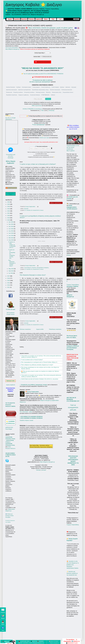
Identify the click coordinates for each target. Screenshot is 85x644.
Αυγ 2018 (11, 231)
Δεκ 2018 (11, 222)
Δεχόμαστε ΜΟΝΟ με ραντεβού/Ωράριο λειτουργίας (73, 348)
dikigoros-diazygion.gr (46, 400)
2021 (9, 213)
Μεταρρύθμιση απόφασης (43, 268)
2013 (9, 285)
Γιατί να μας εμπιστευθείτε (12, 48)
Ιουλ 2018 (11, 233)
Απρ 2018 (11, 240)
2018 (9, 220)
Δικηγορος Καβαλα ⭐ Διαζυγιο (34, 5)
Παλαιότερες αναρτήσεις (55, 329)
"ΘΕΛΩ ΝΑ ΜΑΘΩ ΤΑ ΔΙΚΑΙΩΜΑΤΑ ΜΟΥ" (43, 68)
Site (21, 412)
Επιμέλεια (34, 268)
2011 (9, 287)
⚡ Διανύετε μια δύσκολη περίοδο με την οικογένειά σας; (72, 573)
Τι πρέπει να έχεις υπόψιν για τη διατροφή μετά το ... (12, 245)
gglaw (31, 412)
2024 (9, 207)
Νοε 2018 (11, 224)
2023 (9, 209)
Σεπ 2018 (11, 229)
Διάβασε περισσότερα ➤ (56, 203)
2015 (9, 281)
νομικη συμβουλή (11, 385)
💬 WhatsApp (51, 110)
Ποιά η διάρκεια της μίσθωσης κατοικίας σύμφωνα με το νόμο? (37, 365)
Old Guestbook (11, 313)
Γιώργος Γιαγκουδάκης (73, 525)
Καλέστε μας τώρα (44, 138)
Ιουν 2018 (11, 236)
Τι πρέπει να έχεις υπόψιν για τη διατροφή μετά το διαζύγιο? (38, 164)
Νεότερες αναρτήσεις (25, 329)
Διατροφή (26, 209)
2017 (9, 276)
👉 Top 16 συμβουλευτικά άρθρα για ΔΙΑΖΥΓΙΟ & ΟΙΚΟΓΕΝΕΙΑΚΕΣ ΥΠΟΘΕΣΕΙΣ (42, 74)
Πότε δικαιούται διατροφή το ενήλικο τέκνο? (33, 275)
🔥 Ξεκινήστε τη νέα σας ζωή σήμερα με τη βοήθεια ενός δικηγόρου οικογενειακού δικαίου (73, 565)
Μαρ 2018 (11, 269)
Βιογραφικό (25, 412)
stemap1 (39, 470)
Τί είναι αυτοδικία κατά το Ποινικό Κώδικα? (32, 360)
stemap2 (44, 470)
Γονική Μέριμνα (28, 268)
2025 (9, 204)
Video (69, 255)
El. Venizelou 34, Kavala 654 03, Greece (34, 210)
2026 (9, 202)
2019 (9, 218)
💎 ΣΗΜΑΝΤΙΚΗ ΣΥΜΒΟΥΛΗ (42, 62)
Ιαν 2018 (11, 273)
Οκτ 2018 (11, 227)
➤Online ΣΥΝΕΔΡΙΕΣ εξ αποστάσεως (32, 109)
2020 (9, 216)
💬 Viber (42, 110)
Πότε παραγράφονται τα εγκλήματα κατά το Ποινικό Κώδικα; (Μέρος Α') (39, 362)
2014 (9, 283)
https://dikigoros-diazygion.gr (12, 49)
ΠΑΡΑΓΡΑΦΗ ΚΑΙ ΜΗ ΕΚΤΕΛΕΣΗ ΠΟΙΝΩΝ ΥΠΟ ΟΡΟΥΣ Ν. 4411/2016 (40, 379)
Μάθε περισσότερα (37, 106)
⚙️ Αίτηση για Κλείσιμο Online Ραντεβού (9, 516)
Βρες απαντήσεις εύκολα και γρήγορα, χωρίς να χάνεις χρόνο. (51, 28)
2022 (9, 211)
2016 (9, 278)
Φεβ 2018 (11, 271)
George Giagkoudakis (33, 392)
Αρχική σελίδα (40, 329)
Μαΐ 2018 (11, 238)
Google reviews (11, 314)
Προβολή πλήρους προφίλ (26, 420)
